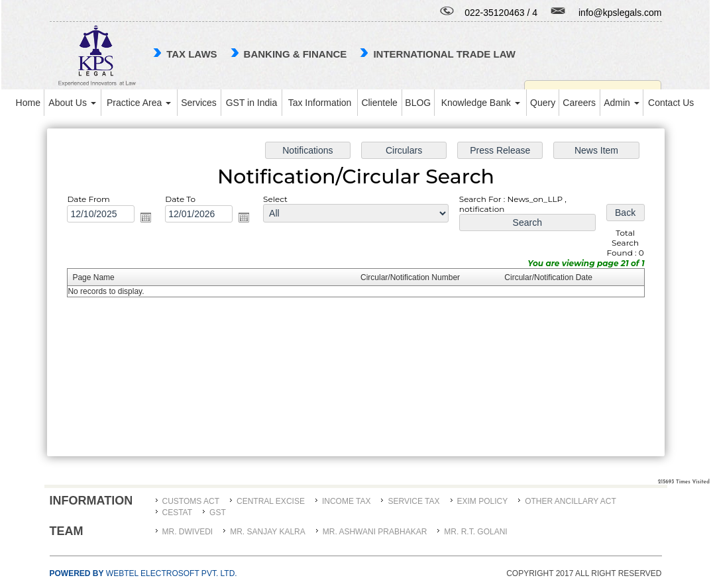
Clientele (379, 103)
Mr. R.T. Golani (475, 532)
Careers (579, 103)
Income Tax (347, 501)
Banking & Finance (296, 54)
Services (199, 103)
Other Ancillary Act (571, 501)
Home (28, 103)
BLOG (418, 103)
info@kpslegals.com (620, 13)
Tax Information (320, 103)
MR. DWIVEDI (188, 532)
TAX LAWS (191, 54)
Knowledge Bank (481, 103)
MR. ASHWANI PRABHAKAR (375, 532)
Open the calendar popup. (151, 219)
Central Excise (271, 501)
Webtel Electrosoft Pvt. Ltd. (143, 573)
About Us (72, 103)
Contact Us (671, 103)
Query (543, 103)
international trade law (444, 54)
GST (218, 513)
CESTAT (178, 513)
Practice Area (139, 103)
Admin (622, 103)
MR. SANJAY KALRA (268, 532)
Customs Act (191, 501)
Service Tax (413, 501)
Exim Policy (483, 501)
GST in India (252, 103)
